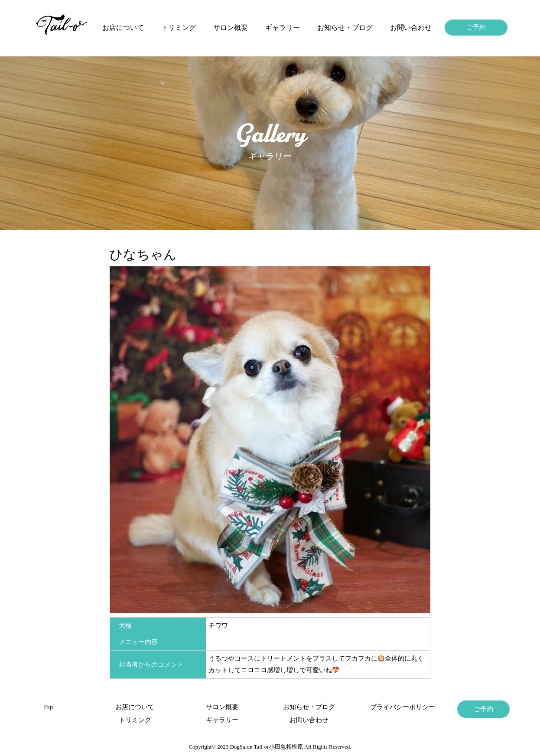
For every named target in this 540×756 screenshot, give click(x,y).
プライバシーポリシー (396, 707)
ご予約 (476, 27)
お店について (123, 28)
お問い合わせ (411, 28)
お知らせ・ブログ (345, 28)
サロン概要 (231, 28)
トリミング (179, 28)
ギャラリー (283, 28)
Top (48, 707)
